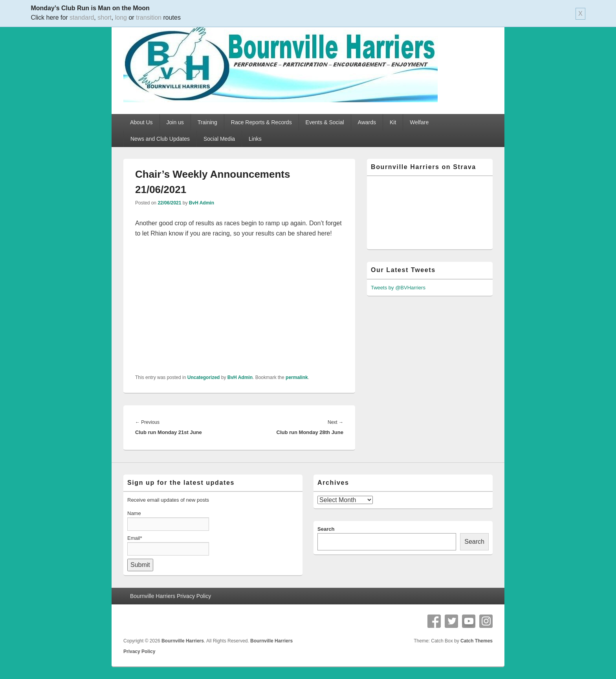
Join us (175, 122)
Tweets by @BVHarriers (398, 288)
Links (255, 139)
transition (149, 17)
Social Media (219, 139)
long (121, 17)
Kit (393, 122)
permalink (297, 377)
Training (207, 122)
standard (82, 17)
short (104, 17)
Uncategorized (204, 377)
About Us (141, 122)
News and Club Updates (160, 139)
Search (326, 529)
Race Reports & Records (261, 122)
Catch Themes (477, 641)
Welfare (419, 122)
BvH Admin (202, 203)
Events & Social (325, 122)
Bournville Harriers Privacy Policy (170, 596)
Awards (367, 122)
